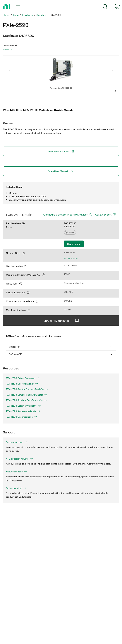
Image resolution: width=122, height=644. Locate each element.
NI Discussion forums (19, 459)
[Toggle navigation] (21, 7)
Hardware (28, 15)
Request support (17, 442)
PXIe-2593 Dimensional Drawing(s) (27, 395)
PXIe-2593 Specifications (22, 417)
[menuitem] (105, 7)
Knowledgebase (17, 472)
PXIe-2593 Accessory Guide (23, 411)
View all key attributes (61, 321)
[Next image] (113, 70)
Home (6, 15)
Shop (16, 15)
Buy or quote (74, 244)
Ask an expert (103, 214)
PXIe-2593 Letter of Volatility (23, 406)
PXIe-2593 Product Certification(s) (26, 400)
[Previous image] (9, 70)
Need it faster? (71, 259)
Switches (41, 15)
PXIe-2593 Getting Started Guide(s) (27, 389)
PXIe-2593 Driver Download (23, 378)
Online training (16, 488)
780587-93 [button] (8, 50)
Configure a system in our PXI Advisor (65, 214)
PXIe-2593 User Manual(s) (22, 384)
